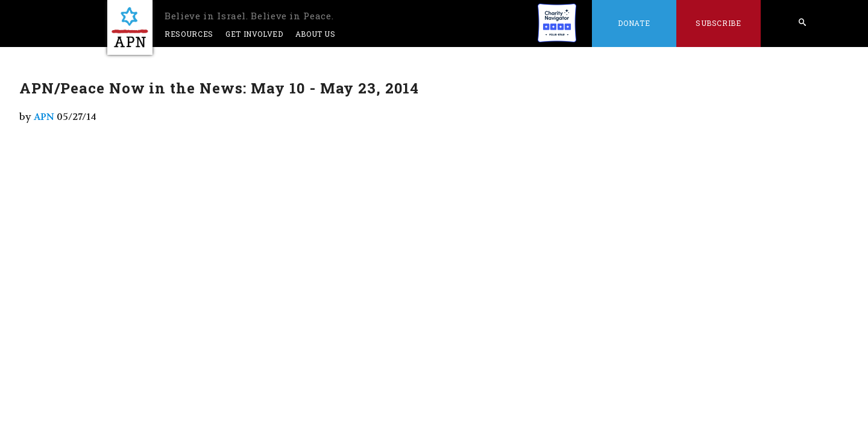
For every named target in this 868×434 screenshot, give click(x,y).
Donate (634, 23)
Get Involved (254, 34)
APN (44, 117)
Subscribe (719, 23)
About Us (316, 34)
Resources (189, 34)
